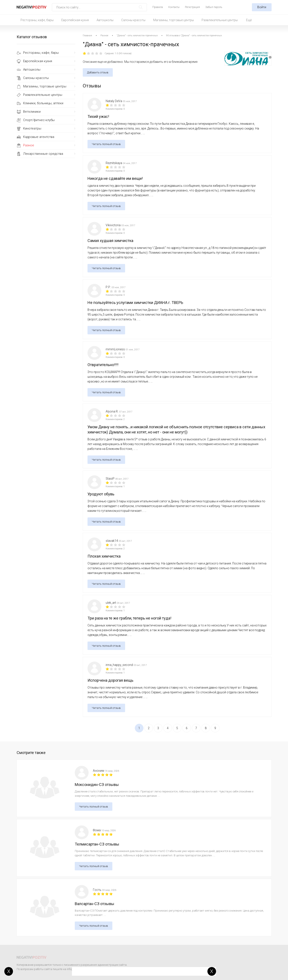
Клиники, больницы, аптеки (43, 103)
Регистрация (192, 7)
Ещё (249, 20)
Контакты (174, 7)
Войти (262, 7)
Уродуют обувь (101, 494)
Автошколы (105, 20)
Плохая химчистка (104, 556)
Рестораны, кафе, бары (37, 20)
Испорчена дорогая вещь (110, 680)
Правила (158, 7)
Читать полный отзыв (106, 144)
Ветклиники (32, 112)
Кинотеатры (32, 128)
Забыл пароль (214, 7)
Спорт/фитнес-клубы (39, 120)
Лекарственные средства (43, 154)
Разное (29, 145)
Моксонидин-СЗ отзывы (97, 785)
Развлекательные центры (220, 20)
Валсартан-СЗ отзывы (95, 904)
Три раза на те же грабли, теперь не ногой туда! (129, 618)
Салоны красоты (133, 20)
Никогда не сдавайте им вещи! (115, 178)
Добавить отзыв (98, 72)
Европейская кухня (75, 20)
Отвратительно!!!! (103, 365)
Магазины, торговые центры (173, 20)
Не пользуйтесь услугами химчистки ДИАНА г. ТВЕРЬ (135, 303)
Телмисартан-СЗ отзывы (97, 844)
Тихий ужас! (98, 116)
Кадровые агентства (39, 137)
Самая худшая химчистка (110, 241)
